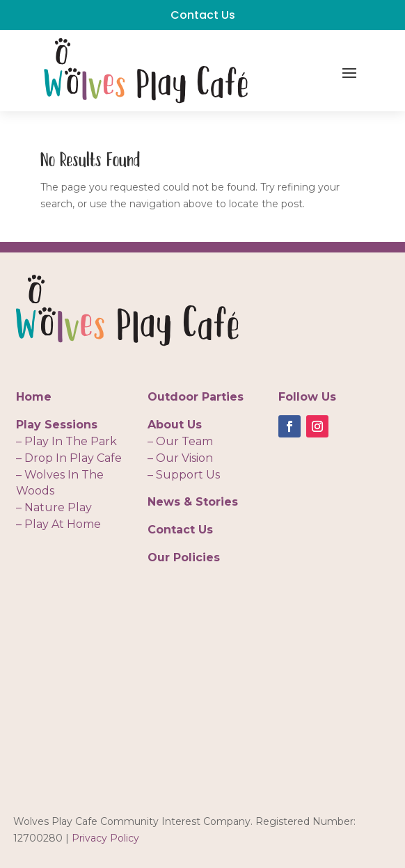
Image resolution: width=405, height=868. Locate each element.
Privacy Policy (105, 838)
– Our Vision (180, 458)
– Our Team (180, 441)
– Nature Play (54, 507)
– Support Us (184, 475)
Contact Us (203, 15)
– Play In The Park (66, 441)
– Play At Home (58, 524)
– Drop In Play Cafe (69, 458)
